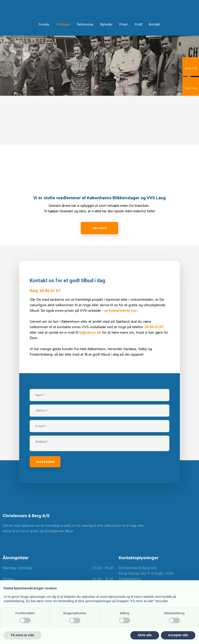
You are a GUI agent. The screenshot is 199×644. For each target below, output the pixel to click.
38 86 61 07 (154, 327)
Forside (44, 24)
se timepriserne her (121, 310)
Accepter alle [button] (178, 635)
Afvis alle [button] (145, 635)
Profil (138, 24)
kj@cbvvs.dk (90, 332)
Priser (124, 24)
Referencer (85, 24)
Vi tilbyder (63, 24)
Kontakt (155, 24)
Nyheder (106, 24)
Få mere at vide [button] (23, 635)
